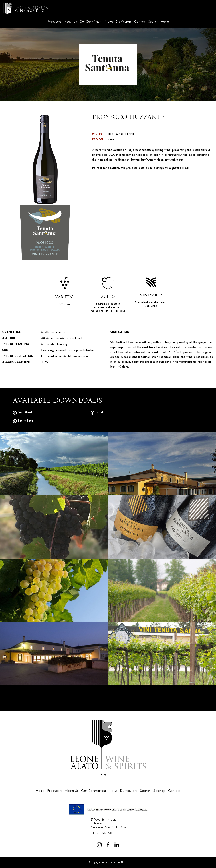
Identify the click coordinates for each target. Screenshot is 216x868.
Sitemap (159, 791)
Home (165, 22)
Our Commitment (91, 22)
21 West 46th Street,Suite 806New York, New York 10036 (108, 824)
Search (153, 22)
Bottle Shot (23, 421)
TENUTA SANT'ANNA (121, 134)
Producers (54, 22)
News (109, 22)
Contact (140, 22)
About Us (70, 22)
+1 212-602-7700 (103, 833)
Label (97, 412)
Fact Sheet (22, 412)
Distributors (124, 22)
